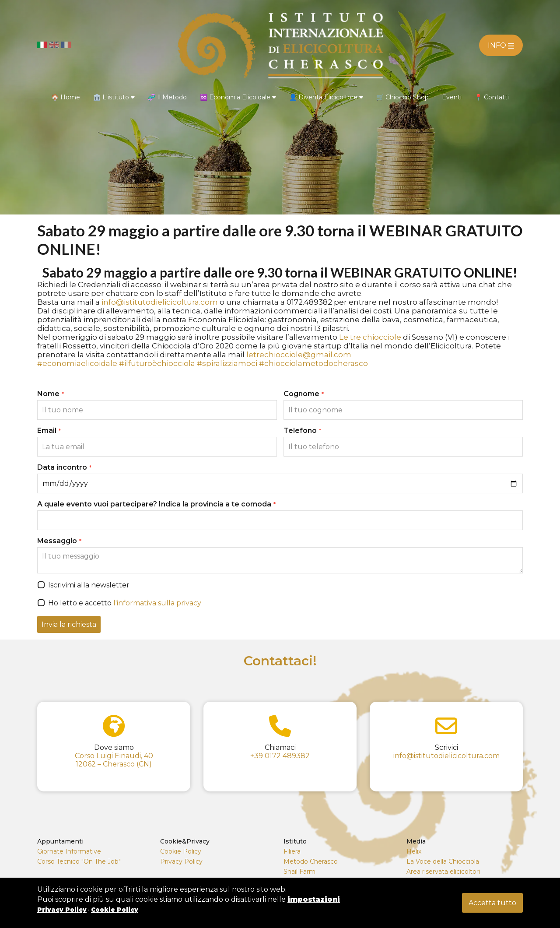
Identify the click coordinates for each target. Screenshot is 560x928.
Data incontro (64, 467)
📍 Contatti (492, 97)
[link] (370, 337)
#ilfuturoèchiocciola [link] (157, 363)
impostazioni (314, 899)
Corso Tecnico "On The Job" (79, 861)
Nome (51, 394)
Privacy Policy (181, 861)
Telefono (302, 431)
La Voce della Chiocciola (443, 861)
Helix (414, 851)
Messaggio (59, 541)
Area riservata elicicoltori (443, 872)
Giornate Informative (69, 851)
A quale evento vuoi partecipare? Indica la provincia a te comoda (156, 504)
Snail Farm (299, 872)
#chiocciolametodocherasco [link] (313, 363)
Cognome (304, 394)
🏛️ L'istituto (114, 97)
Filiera (292, 851)
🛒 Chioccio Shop (402, 97)
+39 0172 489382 (280, 756)
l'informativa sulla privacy (157, 603)
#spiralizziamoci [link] (227, 363)
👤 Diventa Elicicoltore (326, 97)
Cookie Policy (181, 851)
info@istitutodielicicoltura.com (160, 302)
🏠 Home (66, 97)
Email (49, 431)
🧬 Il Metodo (167, 97)
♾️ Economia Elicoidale (238, 97)
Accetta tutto (492, 903)
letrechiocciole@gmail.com (299, 355)
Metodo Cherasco (311, 861)
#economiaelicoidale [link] (77, 363)
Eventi (452, 97)
